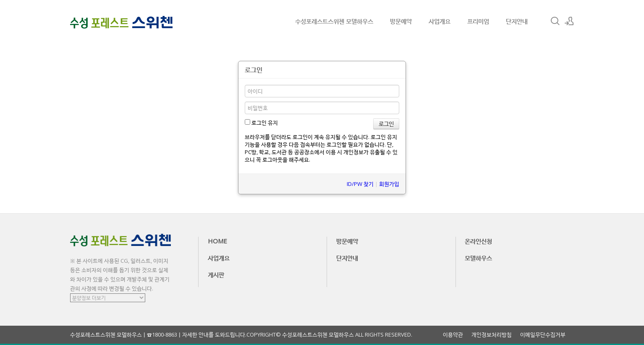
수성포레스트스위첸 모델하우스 (334, 21)
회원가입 (389, 184)
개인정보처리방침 (492, 335)
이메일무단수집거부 (543, 335)
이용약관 (453, 335)
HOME (217, 241)
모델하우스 (478, 258)
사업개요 (440, 21)
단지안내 (517, 21)
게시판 (216, 274)
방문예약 (401, 21)
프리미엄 (478, 21)
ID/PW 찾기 (360, 184)
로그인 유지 (261, 123)
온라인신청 (478, 241)
